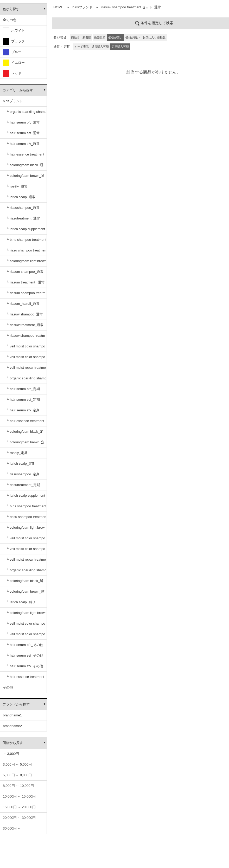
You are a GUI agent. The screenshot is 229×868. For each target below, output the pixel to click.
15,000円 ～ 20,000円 (19, 807)
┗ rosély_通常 (17, 186)
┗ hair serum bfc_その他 (24, 645)
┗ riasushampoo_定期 (23, 474)
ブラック (14, 41)
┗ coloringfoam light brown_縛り (26, 615)
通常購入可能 (100, 47)
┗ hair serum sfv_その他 (24, 666)
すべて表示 (82, 47)
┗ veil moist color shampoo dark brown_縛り (25, 636)
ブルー (12, 52)
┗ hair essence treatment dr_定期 (25, 423)
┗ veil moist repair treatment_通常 (26, 369)
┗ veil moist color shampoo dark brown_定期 (25, 551)
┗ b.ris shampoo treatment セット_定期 (26, 508)
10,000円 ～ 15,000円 (19, 796)
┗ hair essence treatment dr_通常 (25, 156)
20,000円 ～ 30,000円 (19, 818)
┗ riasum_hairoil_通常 (23, 304)
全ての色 (10, 20)
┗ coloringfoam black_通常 (24, 167)
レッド (12, 73)
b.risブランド (13, 101)
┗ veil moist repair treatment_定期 (26, 561)
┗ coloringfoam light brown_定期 (26, 529)
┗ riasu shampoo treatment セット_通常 (26, 252)
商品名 (75, 37)
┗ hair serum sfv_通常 (23, 144)
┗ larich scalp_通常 (20, 197)
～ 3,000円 (11, 754)
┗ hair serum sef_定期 (23, 400)
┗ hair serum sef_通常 (23, 133)
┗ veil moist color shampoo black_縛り (25, 625)
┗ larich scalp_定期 (20, 464)
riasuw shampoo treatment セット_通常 (131, 7)
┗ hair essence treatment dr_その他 (25, 679)
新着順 (87, 37)
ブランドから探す (16, 704)
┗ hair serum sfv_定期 (23, 410)
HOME (58, 7)
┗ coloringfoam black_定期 (24, 433)
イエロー (14, 63)
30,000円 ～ (12, 828)
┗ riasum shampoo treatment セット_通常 (25, 295)
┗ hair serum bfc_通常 (23, 122)
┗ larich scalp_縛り (20, 602)
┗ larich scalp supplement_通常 (25, 231)
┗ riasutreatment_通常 (23, 218)
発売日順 (100, 37)
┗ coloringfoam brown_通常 (25, 177)
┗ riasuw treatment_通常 (24, 325)
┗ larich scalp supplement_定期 (25, 497)
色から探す (11, 9)
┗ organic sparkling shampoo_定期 (26, 380)
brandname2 (12, 726)
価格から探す (13, 743)
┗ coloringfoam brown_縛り (25, 593)
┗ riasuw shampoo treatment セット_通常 (25, 337)
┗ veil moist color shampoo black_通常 (25, 348)
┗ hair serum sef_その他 (24, 655)
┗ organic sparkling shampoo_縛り (26, 572)
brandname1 (12, 715)
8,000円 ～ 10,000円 (18, 786)
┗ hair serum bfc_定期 (23, 389)
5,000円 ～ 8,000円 (17, 775)
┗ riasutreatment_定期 (23, 485)
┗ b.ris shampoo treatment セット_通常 (26, 241)
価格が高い (133, 37)
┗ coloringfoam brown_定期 (25, 444)
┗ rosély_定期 (17, 453)
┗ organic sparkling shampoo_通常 (26, 114)
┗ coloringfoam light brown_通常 (26, 263)
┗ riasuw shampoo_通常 (24, 314)
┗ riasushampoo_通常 (23, 208)
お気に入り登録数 (154, 37)
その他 (8, 687)
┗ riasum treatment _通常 (25, 282)
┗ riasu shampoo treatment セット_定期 (26, 519)
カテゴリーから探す (18, 90)
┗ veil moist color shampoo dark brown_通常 (25, 359)
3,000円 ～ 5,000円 (17, 764)
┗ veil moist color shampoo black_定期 (25, 540)
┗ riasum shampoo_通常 (24, 272)
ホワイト (14, 31)
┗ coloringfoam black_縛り (24, 583)
